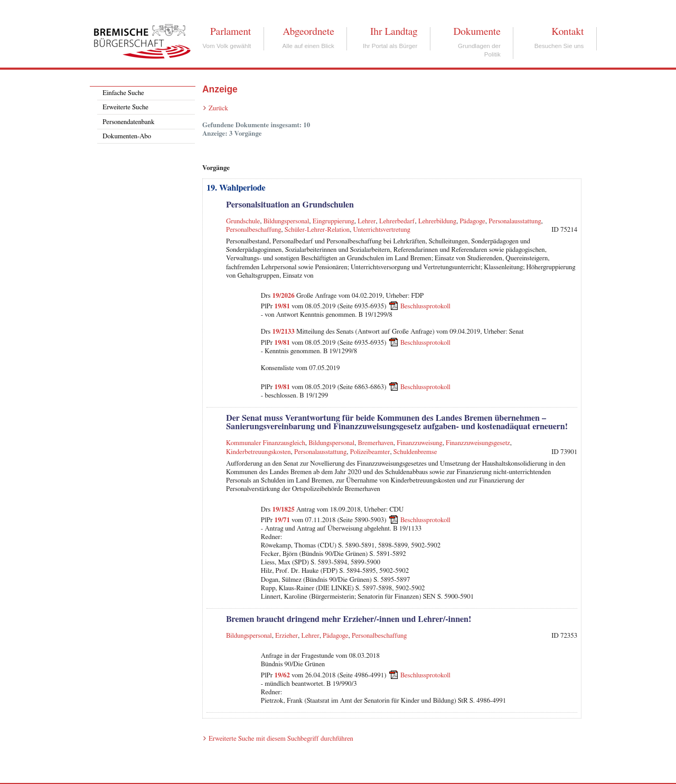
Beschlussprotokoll (425, 306)
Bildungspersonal (287, 221)
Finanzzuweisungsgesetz (478, 443)
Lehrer (367, 221)
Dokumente (477, 32)
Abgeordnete (308, 32)
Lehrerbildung (437, 221)
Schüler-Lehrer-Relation (317, 230)
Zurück (218, 108)
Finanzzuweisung (419, 443)
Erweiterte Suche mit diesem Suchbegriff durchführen (281, 739)
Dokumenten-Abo (127, 136)
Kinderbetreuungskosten (259, 452)
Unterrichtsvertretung (381, 230)
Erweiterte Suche (125, 107)
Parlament (231, 32)
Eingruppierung (334, 221)
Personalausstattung (515, 221)
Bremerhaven (376, 443)
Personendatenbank (128, 122)
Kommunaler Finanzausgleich (266, 443)
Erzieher (287, 636)
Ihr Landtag (394, 32)
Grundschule (243, 221)
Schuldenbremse (415, 452)
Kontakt (567, 32)
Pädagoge (472, 221)
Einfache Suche (123, 93)
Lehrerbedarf (397, 221)
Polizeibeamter (370, 452)
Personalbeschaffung (253, 230)
